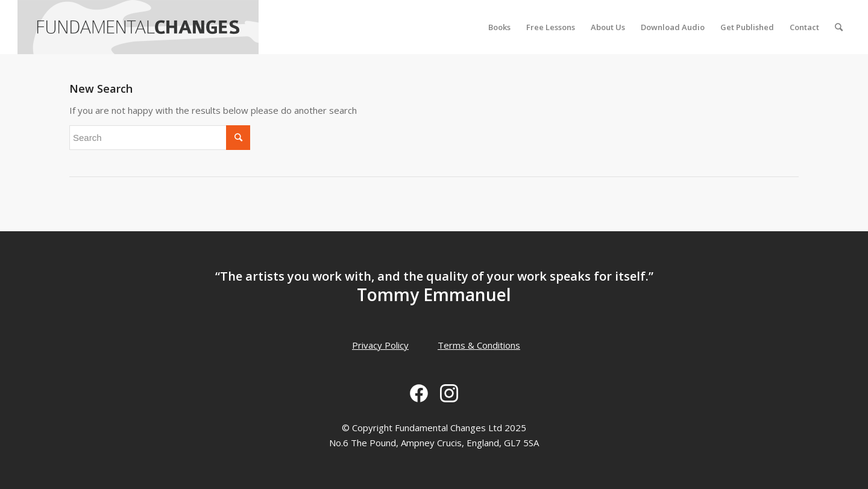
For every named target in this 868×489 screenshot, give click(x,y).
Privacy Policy (380, 345)
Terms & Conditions (479, 345)
